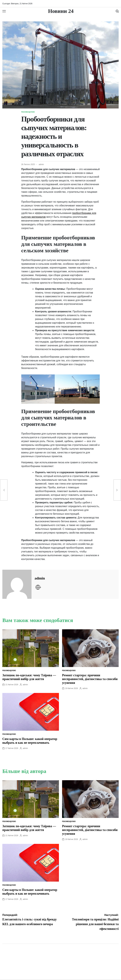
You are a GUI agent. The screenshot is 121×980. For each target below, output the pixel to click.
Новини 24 (61, 11)
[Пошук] (117, 11)
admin (41, 164)
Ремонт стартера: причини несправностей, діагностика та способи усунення (90, 679)
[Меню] (4, 11)
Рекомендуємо (28, 112)
